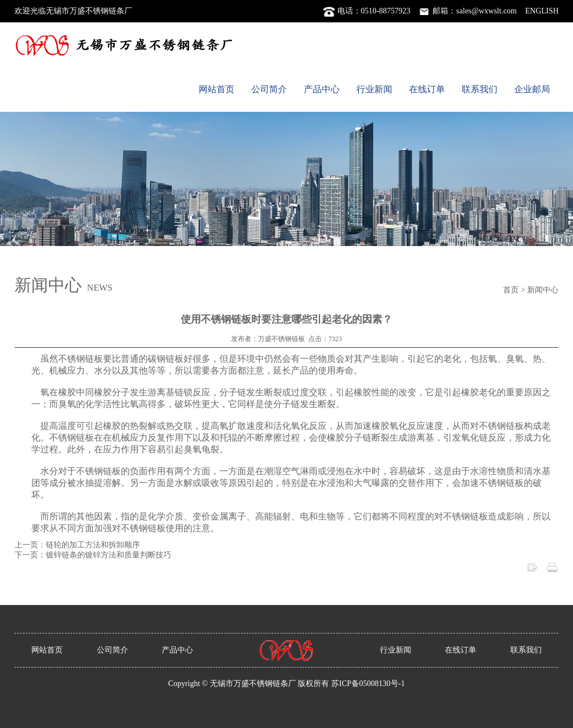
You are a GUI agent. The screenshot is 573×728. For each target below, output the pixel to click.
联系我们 (480, 89)
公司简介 (269, 89)
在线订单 (427, 89)
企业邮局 (532, 89)
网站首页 (217, 89)
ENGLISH (542, 11)
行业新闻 (374, 89)
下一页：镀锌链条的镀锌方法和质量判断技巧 (93, 555)
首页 (511, 290)
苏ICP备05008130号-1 (368, 684)
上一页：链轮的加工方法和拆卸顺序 (77, 545)
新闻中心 (543, 290)
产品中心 (322, 89)
